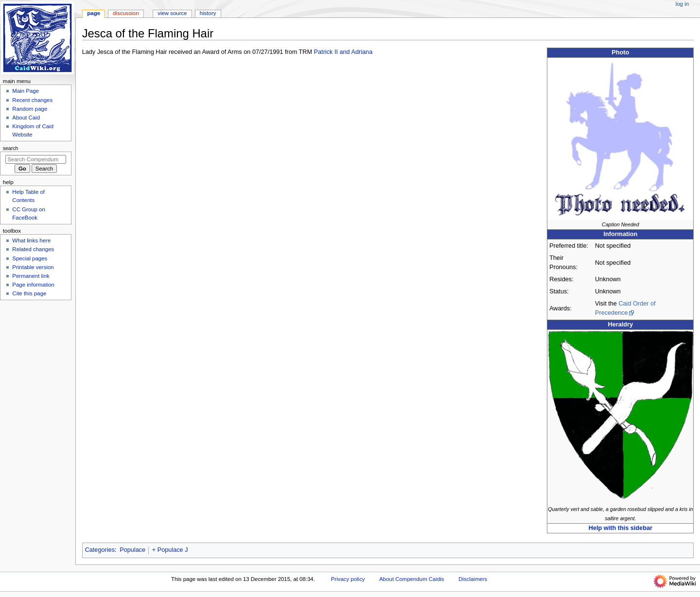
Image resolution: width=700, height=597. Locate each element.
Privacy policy (348, 579)
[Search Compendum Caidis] (36, 159)
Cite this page (29, 293)
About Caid (26, 118)
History (208, 13)
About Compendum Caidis (411, 579)
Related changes (33, 249)
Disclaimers (473, 579)
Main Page (26, 91)
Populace (132, 550)
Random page (30, 109)
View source (172, 13)
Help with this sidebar (621, 528)
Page (94, 13)
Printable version (33, 267)
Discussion (126, 13)
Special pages (30, 258)
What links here (31, 240)
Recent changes (32, 100)
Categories (100, 550)
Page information (33, 285)
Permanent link (31, 276)
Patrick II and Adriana (343, 52)
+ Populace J (170, 550)
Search (11, 148)
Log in (682, 4)
